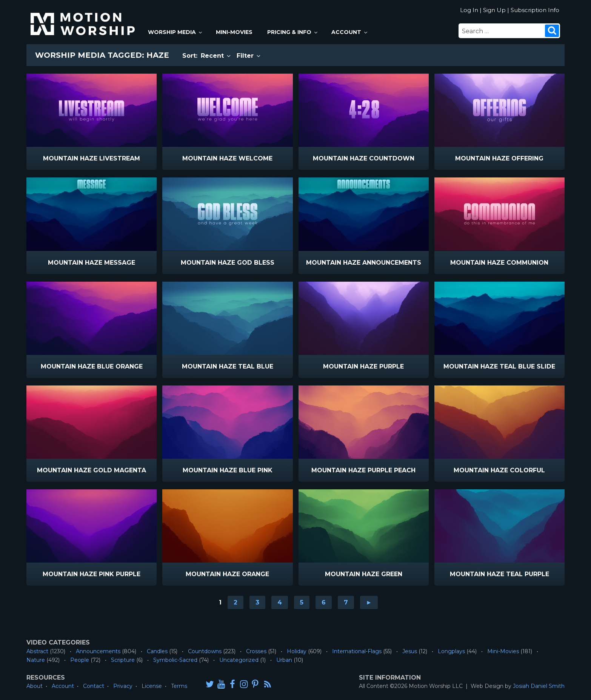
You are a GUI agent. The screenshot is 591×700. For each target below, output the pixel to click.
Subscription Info (535, 10)
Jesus (410, 651)
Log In (469, 10)
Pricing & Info (293, 32)
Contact (94, 686)
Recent (216, 56)
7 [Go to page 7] (346, 602)
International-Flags (357, 651)
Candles (157, 651)
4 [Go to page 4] (280, 602)
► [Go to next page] (369, 602)
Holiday (297, 651)
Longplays (451, 651)
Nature (36, 660)
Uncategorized (239, 660)
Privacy (123, 686)
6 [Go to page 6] (324, 602)
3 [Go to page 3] (257, 602)
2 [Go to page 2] (235, 602)
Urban (284, 660)
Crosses (256, 651)
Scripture (123, 660)
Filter (249, 56)
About (35, 686)
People (80, 660)
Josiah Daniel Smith (539, 686)
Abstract (37, 651)
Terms (179, 686)
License (152, 686)
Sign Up (494, 10)
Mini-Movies (234, 32)
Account (350, 32)
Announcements (98, 651)
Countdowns (205, 651)
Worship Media (175, 32)
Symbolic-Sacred (175, 660)
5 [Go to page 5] (302, 602)
